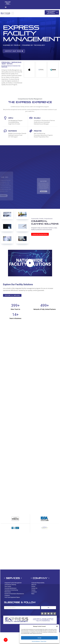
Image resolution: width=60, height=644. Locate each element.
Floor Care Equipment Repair (12, 597)
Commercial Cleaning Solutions (40, 234)
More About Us (43, 189)
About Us (34, 585)
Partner (33, 586)
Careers (33, 590)
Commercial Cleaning (10, 585)
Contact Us (34, 588)
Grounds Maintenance (10, 588)
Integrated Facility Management (13, 583)
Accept (39, 638)
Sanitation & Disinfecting (11, 590)
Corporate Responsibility (38, 583)
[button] (57, 626)
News (33, 594)
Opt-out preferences (36, 641)
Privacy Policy (43, 641)
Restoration (8, 592)
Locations (34, 592)
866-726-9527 (8, 3)
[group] (29, 70)
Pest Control (8, 586)
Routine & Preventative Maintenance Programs (14, 595)
